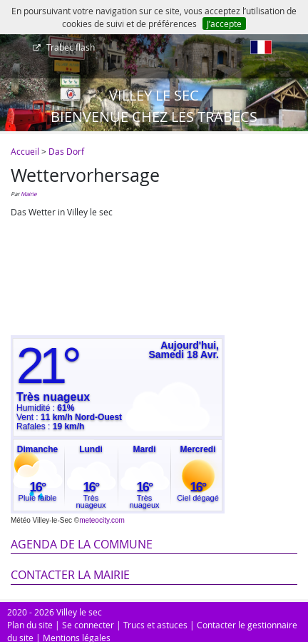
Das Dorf (66, 151)
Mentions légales (77, 638)
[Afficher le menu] (14, 52)
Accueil (25, 151)
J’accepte (224, 24)
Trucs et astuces (155, 625)
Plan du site (30, 625)
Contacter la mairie (70, 575)
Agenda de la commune (82, 544)
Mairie (29, 194)
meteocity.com (102, 520)
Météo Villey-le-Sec (41, 520)
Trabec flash (70, 47)
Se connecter (88, 625)
